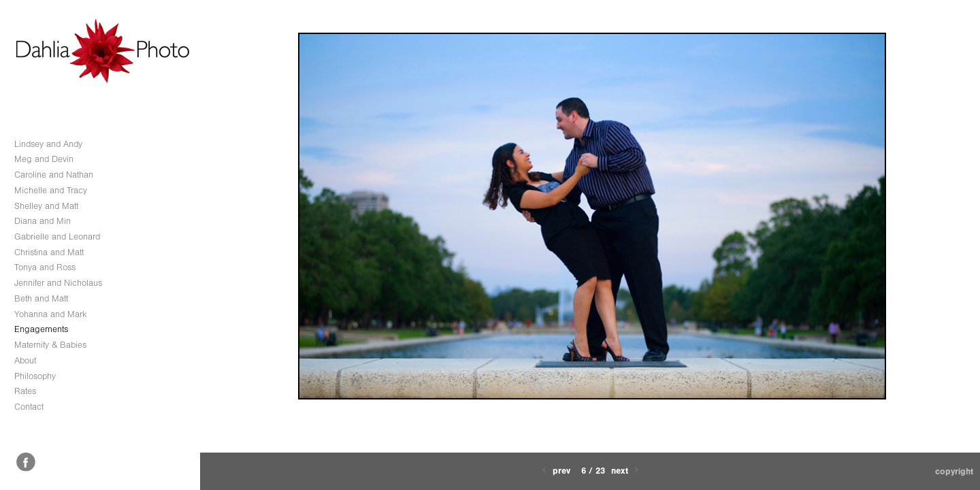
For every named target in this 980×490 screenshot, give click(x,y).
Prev (555, 471)
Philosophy (35, 376)
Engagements (41, 329)
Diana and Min (43, 221)
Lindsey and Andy (48, 144)
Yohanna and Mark (51, 314)
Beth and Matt (41, 298)
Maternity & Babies (50, 345)
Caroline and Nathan (54, 175)
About (25, 360)
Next (626, 471)
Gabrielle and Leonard (57, 236)
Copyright (954, 471)
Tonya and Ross (45, 267)
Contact (29, 407)
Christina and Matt (49, 252)
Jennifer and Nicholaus (58, 283)
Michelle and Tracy (51, 190)
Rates (25, 391)
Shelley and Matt (46, 206)
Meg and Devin (44, 159)
